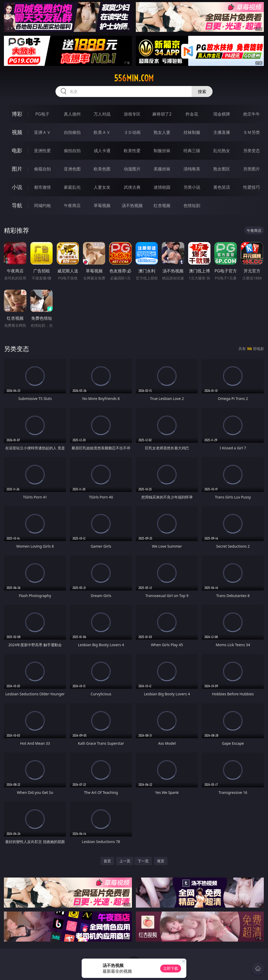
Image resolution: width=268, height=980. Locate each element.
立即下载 (171, 968)
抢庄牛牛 (252, 114)
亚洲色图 (72, 169)
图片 (17, 169)
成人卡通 (102, 151)
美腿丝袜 (162, 169)
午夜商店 (72, 205)
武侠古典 (132, 187)
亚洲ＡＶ (42, 132)
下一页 (143, 861)
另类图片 (252, 169)
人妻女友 (102, 187)
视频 (17, 132)
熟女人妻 (162, 132)
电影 (17, 150)
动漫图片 (132, 169)
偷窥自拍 (42, 169)
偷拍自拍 (72, 151)
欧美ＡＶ (102, 132)
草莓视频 (102, 205)
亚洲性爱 (42, 151)
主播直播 (222, 132)
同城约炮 (42, 205)
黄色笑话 (222, 187)
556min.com (134, 78)
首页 (107, 861)
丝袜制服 (192, 132)
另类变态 (252, 151)
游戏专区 (132, 114)
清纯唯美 (192, 169)
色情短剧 (192, 205)
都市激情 (42, 187)
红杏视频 (162, 205)
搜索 (202, 91)
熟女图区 (222, 169)
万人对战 (102, 114)
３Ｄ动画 (132, 132)
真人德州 (72, 114)
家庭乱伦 (72, 187)
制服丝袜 (162, 151)
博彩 (17, 114)
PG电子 (42, 114)
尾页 (161, 861)
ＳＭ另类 (252, 132)
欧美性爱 (132, 151)
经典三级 (192, 151)
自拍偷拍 (72, 132)
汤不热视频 (132, 205)
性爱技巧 (252, 187)
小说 (17, 187)
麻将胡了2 (162, 114)
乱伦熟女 (222, 151)
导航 (17, 205)
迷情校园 (162, 187)
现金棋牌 (222, 114)
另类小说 (192, 187)
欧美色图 (102, 169)
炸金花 (192, 114)
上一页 (125, 861)
